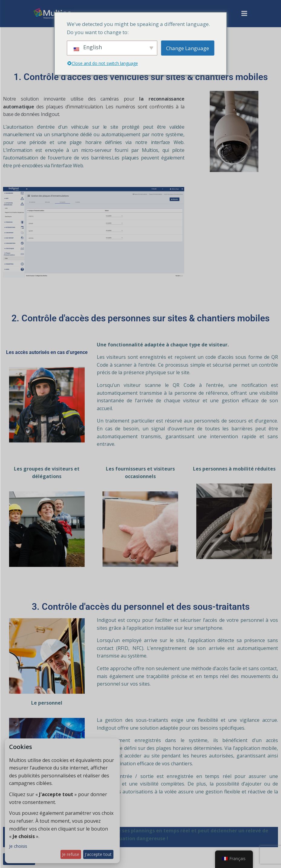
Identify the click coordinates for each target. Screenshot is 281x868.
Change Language (188, 48)
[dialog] (62, 801)
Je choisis (18, 846)
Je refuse (71, 854)
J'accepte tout (98, 854)
